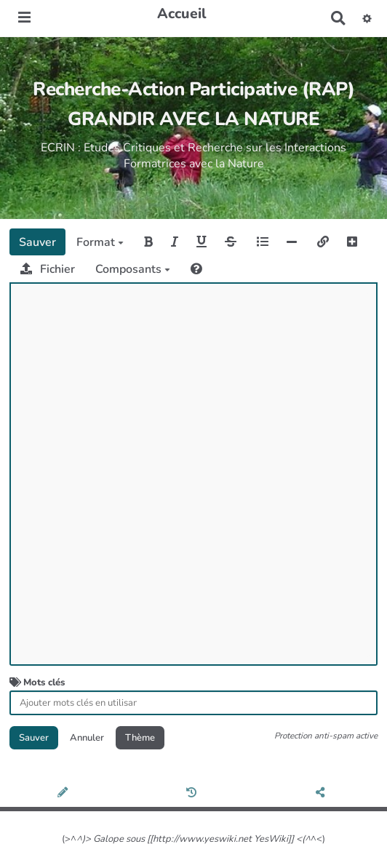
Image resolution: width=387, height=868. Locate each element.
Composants (133, 269)
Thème (140, 738)
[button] (367, 18)
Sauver (37, 242)
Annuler (87, 738)
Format (100, 242)
